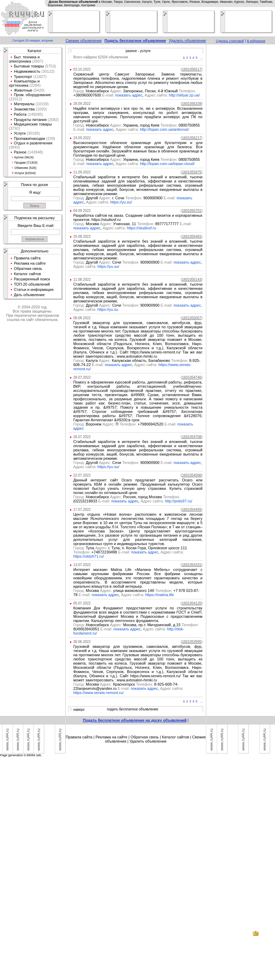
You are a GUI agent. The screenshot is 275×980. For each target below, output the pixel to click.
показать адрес (129, 95)
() (192, 69)
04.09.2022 (82, 211)
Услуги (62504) (25, 173)
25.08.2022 (82, 237)
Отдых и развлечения (33, 143)
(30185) (33, 133)
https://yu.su (108, 309)
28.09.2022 (82, 104)
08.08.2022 (82, 318)
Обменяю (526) (25, 168)
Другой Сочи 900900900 (123, 262)
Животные (23, 90)
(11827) (40, 77)
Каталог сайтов (28, 274)
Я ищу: (35, 192)
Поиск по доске (35, 185)
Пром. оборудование (32, 95)
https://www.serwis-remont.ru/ (98, 693)
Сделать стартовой (230, 41)
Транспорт (23, 77)
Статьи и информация (34, 289)
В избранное (256, 41)
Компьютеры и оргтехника (24, 83)
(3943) (15, 147)
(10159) (42, 104)
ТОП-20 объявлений (32, 284)
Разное (20, 152)
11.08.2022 (82, 280)
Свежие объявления (84, 41)
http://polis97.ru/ (178, 501)
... (202, 58)
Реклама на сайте (30, 263)
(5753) (50, 66)
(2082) (53, 120)
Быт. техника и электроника (24, 59)
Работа (20, 114)
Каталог (35, 51)
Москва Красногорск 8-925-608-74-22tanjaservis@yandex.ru (126, 686)
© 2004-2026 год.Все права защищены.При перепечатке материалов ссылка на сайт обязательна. (33, 313)
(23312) (16, 99)
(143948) (35, 152)
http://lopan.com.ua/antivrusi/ (165, 129)
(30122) (47, 71)
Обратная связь (28, 269)
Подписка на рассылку (34, 218)
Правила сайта (27, 258)
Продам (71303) (26, 163)
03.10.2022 (82, 69)
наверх (79, 710)
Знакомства (24, 109)
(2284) (34, 85)
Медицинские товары (33, 124)
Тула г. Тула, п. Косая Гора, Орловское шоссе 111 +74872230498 (130, 550)
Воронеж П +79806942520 (125, 424)
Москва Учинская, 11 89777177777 (132, 224)
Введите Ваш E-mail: (36, 226)
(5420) (39, 90)
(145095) (35, 114)
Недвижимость (27, 71)
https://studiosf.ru (142, 228)
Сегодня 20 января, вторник (32, 41)
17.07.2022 (82, 510)
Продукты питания (30, 120)
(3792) (15, 128)
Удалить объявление (187, 41)
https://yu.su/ (121, 202)
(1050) (41, 109)
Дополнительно (34, 251)
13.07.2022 (82, 565)
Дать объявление (29, 295)
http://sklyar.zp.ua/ (184, 95)
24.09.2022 (82, 138)
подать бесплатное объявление (132, 709)
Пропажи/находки (30, 138)
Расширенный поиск (32, 279)
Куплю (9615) (24, 157)
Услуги (20, 133)
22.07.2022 (82, 475)
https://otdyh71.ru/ (89, 556)
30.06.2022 (82, 642)
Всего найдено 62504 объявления (101, 57)
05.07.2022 (82, 603)
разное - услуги (138, 51)
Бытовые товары (29, 66)
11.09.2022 (82, 172)
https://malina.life (160, 595)
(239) (50, 138)
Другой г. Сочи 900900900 (125, 198)
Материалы (24, 104)
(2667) (37, 61)
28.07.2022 (82, 377)
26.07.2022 (82, 437)
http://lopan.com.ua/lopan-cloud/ (167, 164)
